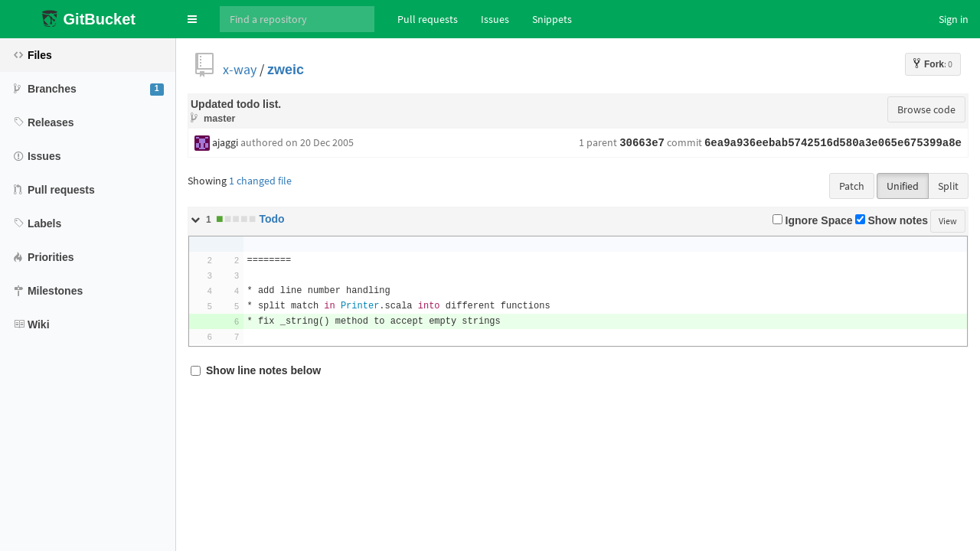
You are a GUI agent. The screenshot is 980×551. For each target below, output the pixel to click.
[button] (192, 19)
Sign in (954, 19)
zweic (286, 69)
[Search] (297, 19)
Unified (903, 186)
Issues (495, 19)
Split (948, 186)
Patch (852, 186)
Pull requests (428, 19)
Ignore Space (813, 220)
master (219, 118)
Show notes (892, 220)
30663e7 (642, 143)
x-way (240, 69)
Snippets (552, 19)
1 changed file (260, 181)
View (948, 221)
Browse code (926, 109)
